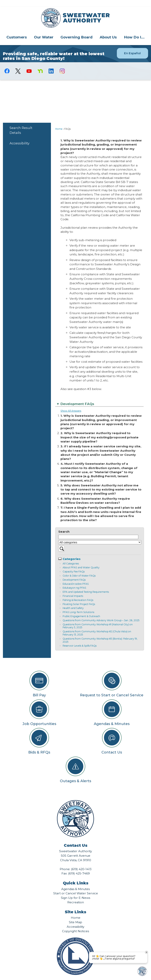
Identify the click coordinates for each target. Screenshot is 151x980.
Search (64, 525)
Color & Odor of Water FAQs (79, 569)
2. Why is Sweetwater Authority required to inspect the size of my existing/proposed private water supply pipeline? (99, 431)
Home (59, 122)
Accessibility (20, 137)
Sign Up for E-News (75, 891)
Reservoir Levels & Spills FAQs (80, 639)
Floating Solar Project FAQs (79, 598)
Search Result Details (21, 124)
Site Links (75, 905)
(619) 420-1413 (81, 862)
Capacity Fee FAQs (74, 565)
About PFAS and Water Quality (81, 561)
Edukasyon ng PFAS (74, 581)
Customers (17, 31)
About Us (108, 31)
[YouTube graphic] (29, 64)
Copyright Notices (75, 924)
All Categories (71, 557)
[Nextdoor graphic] (40, 64)
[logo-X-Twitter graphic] (18, 64)
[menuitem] (17, 30)
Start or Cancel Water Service (76, 887)
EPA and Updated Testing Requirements (86, 585)
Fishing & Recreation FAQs (78, 593)
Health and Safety (73, 601)
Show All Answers (71, 404)
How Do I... (134, 31)
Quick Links (76, 876)
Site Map (75, 916)
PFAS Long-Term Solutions (78, 606)
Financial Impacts (73, 589)
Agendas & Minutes (75, 882)
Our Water (44, 31)
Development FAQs (74, 573)
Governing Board (76, 31)
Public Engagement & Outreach (81, 610)
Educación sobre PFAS (76, 577)
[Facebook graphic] (7, 64)
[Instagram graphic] (62, 64)
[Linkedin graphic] (51, 64)
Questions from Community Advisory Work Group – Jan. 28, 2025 (101, 614)
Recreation (76, 896)
